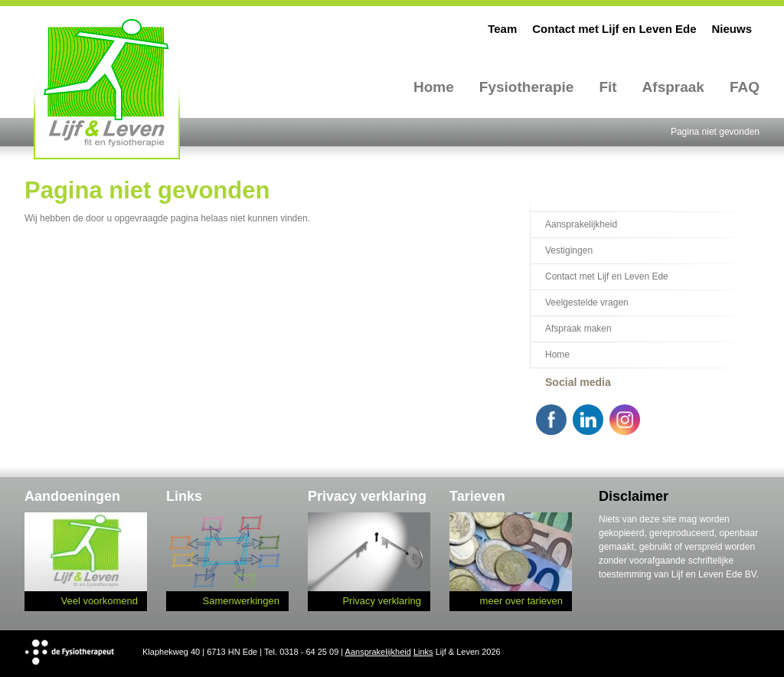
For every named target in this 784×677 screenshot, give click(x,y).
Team (502, 29)
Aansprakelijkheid (581, 224)
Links (423, 652)
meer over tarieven (521, 601)
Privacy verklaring (382, 601)
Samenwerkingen (241, 601)
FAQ (745, 87)
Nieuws (732, 29)
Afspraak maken (578, 329)
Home (434, 87)
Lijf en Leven (107, 88)
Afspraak (673, 87)
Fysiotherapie (527, 87)
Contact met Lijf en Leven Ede (614, 29)
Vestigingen (569, 250)
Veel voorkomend (100, 601)
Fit (608, 87)
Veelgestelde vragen (587, 303)
